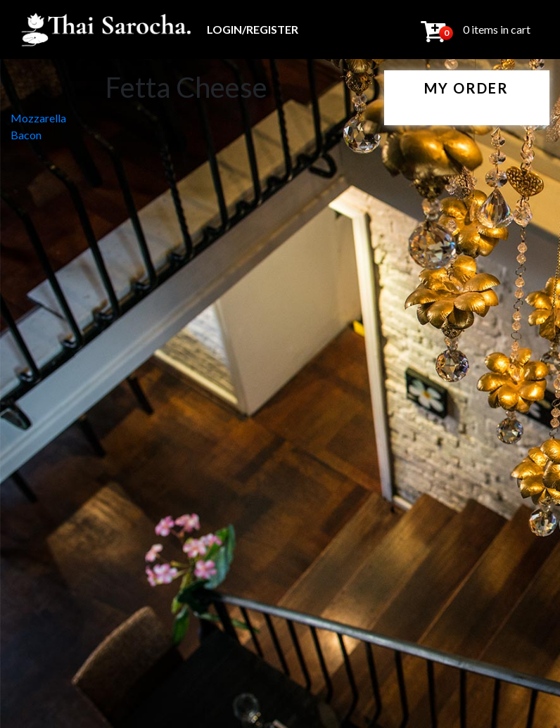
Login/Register (253, 29)
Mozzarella (38, 118)
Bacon (26, 135)
